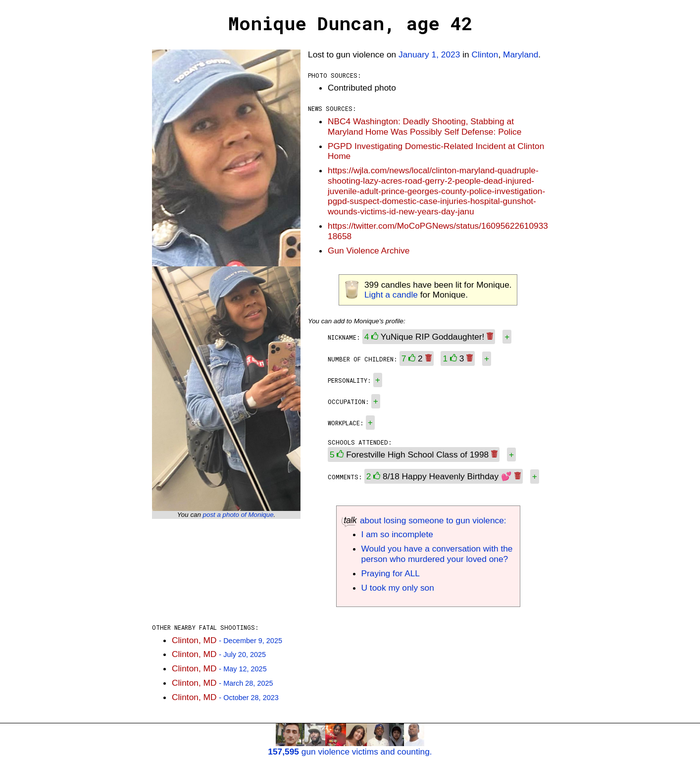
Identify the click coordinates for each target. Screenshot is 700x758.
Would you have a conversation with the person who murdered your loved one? (437, 554)
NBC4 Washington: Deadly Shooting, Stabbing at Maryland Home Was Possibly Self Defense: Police (425, 126)
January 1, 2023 (429, 54)
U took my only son (398, 588)
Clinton (485, 54)
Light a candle (391, 295)
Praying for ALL (391, 573)
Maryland (521, 54)
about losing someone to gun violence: (424, 520)
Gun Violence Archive (369, 251)
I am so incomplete (397, 534)
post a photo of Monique (238, 515)
